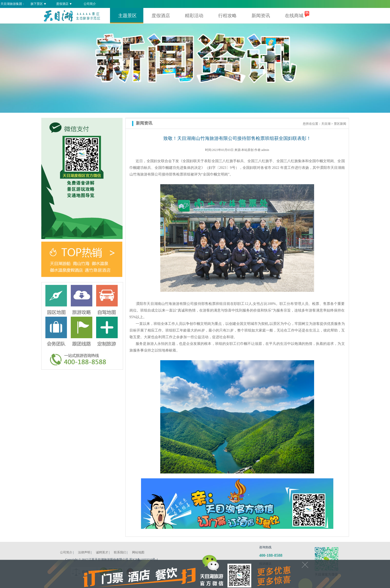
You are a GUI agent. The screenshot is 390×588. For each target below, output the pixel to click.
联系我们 (120, 552)
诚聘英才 (102, 552)
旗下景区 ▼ (39, 4)
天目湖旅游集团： (13, 4)
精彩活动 (194, 16)
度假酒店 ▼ (64, 4)
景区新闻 (340, 124)
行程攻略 (227, 16)
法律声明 (84, 552)
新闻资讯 (261, 16)
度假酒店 (161, 16)
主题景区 (127, 16)
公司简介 (90, 4)
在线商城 (294, 16)
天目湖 (326, 124)
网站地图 (138, 552)
